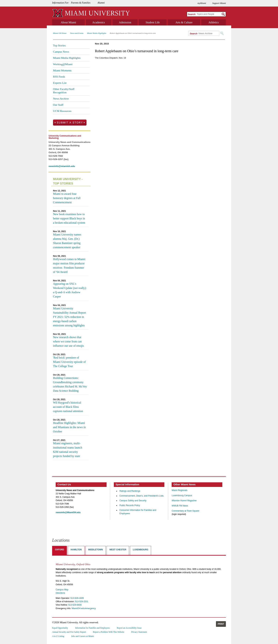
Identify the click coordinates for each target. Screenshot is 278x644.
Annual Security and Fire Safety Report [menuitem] (69, 632)
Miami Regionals (180, 490)
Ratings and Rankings (130, 491)
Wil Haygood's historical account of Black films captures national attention (68, 407)
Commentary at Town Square (185, 511)
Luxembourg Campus (182, 495)
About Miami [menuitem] (69, 22)
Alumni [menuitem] (101, 3)
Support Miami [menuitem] (219, 3)
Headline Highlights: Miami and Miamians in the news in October (69, 427)
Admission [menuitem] (125, 22)
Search (192, 14)
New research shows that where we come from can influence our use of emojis (68, 341)
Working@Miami (63, 64)
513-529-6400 (75, 605)
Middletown (96, 550)
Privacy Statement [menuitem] (139, 632)
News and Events (77, 33)
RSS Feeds (59, 77)
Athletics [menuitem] (214, 22)
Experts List (60, 83)
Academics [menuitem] (98, 22)
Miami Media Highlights (97, 33)
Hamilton (76, 550)
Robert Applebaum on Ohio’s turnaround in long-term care (133, 33)
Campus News (61, 52)
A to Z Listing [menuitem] (58, 636)
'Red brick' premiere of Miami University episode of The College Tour (69, 362)
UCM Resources (62, 111)
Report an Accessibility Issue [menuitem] (129, 628)
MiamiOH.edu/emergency (84, 608)
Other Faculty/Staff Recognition (64, 91)
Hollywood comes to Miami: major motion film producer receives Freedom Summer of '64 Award (69, 266)
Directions (60, 593)
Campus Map (62, 590)
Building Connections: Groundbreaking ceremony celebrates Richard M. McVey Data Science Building (70, 384)
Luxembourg (141, 550)
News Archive (61, 99)
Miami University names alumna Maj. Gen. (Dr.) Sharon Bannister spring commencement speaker (67, 241)
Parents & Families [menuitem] (81, 3)
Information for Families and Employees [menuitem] (92, 628)
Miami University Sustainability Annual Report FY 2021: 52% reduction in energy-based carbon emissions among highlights (69, 317)
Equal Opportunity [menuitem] (60, 628)
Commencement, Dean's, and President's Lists (142, 496)
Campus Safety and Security (133, 501)
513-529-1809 (77, 598)
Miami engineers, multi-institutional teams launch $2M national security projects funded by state (68, 450)
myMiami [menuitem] (202, 3)
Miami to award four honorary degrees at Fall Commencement (67, 198)
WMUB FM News (180, 506)
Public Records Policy (130, 505)
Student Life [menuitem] (153, 22)
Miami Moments (62, 70)
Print (221, 624)
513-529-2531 (82, 602)
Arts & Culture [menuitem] (184, 22)
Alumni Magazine (184, 501)
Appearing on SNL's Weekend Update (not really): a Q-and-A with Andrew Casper (70, 290)
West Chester (118, 550)
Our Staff (58, 105)
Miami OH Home (60, 33)
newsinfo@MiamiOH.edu (68, 512)
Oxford (59, 550)
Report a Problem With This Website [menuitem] (109, 632)
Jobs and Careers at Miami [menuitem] (83, 636)
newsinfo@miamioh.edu (62, 166)
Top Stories (59, 45)
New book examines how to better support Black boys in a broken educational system (69, 218)
